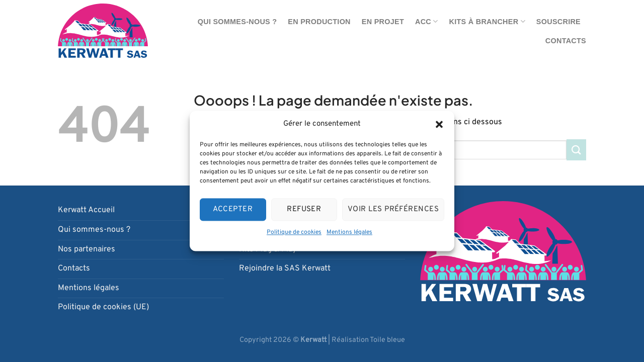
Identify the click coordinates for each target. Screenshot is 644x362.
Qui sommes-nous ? (237, 22)
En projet (383, 22)
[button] (439, 124)
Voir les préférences (393, 209)
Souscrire (558, 22)
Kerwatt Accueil (86, 210)
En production (319, 22)
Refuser (304, 209)
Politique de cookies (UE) (103, 307)
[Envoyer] (576, 150)
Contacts (566, 41)
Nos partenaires (87, 249)
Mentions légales (349, 232)
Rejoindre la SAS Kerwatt (285, 268)
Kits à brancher (487, 21)
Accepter (233, 209)
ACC (427, 21)
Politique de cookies (294, 232)
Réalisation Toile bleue (368, 340)
